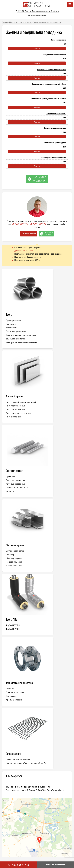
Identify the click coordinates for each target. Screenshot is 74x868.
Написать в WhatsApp (56, 865)
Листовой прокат (50, 315)
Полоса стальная (50, 419)
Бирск (10, 725)
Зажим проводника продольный (53, 157)
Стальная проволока (16, 412)
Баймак (46, 728)
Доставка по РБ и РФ (24, 251)
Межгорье (47, 732)
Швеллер (46, 412)
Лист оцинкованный (52, 331)
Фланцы (46, 486)
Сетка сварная (14, 550)
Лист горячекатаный (52, 327)
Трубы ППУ (12, 476)
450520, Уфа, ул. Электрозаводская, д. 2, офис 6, (38, 11)
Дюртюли (47, 717)
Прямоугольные (14, 320)
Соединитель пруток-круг (56, 113)
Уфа (9, 698)
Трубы (9, 315)
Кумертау (47, 713)
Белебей (11, 721)
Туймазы (46, 710)
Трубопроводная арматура (50, 478)
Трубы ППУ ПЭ (13, 482)
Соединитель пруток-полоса (55, 128)
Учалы (10, 728)
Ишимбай (47, 706)
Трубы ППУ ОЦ (13, 486)
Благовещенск (14, 732)
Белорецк (47, 698)
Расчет (37, 49)
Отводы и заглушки (51, 490)
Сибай (45, 702)
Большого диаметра (16, 342)
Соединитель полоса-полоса (55, 55)
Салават (11, 706)
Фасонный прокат (51, 402)
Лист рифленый (49, 338)
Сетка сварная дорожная (18, 556)
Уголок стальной (50, 423)
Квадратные (12, 324)
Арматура (11, 408)
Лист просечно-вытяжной (54, 335)
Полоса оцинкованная (17, 419)
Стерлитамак (13, 702)
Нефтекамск (13, 710)
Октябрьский (13, 713)
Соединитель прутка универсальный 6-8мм (49, 84)
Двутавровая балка (51, 408)
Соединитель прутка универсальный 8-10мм (48, 99)
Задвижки (47, 493)
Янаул (45, 721)
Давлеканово (48, 725)
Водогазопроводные (16, 331)
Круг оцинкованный (16, 416)
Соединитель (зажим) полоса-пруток (51, 69)
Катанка (10, 423)
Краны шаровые (50, 497)
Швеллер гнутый (50, 416)
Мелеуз (11, 717)
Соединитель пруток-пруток (55, 143)
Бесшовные (12, 328)
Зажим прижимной (58, 40)
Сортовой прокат (14, 402)
